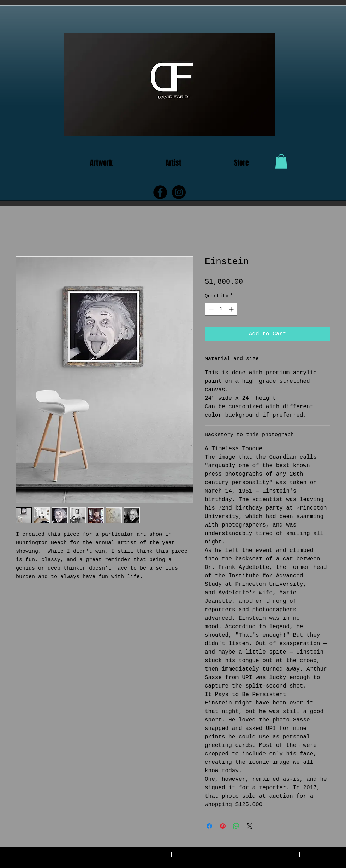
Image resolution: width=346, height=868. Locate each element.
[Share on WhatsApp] (236, 826)
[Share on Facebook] (209, 826)
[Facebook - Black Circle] (160, 192)
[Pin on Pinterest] (223, 826)
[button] (281, 161)
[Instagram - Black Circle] (179, 192)
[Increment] (232, 309)
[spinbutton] (221, 309)
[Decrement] (210, 309)
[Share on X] (250, 826)
